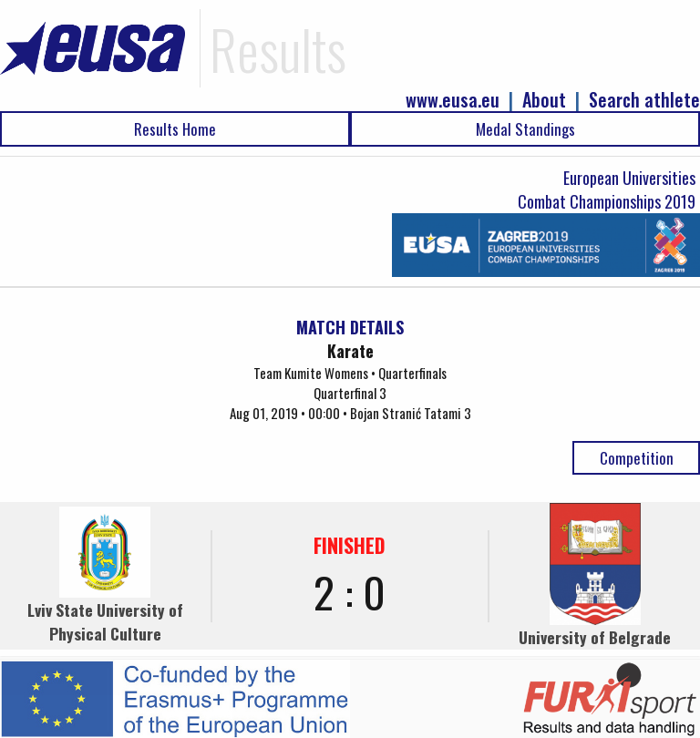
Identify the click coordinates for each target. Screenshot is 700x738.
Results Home (175, 129)
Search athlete (644, 100)
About (544, 100)
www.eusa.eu (453, 100)
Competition (637, 458)
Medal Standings (525, 129)
